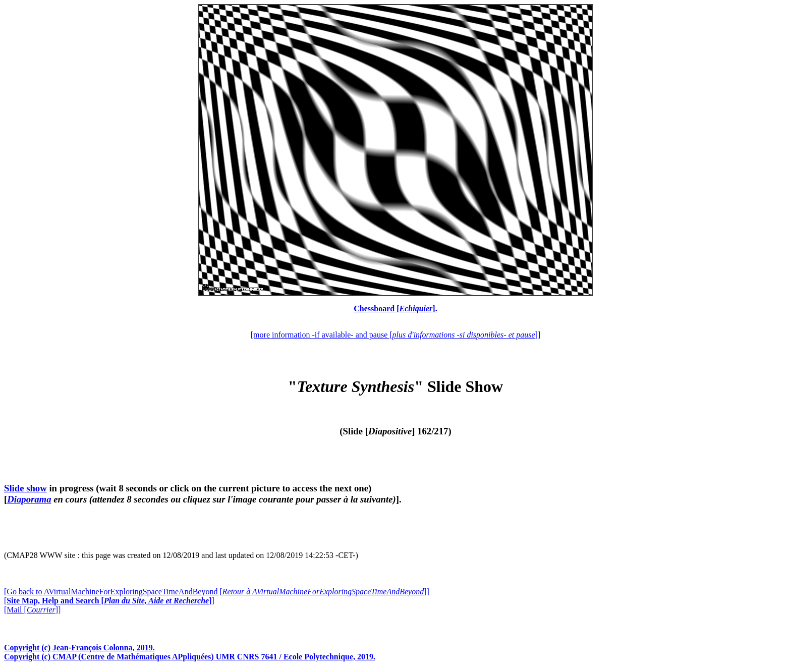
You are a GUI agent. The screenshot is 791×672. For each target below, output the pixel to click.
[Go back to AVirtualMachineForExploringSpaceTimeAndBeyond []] (217, 592)
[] (109, 601)
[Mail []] (32, 610)
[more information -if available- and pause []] (395, 335)
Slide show (25, 488)
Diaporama (29, 499)
